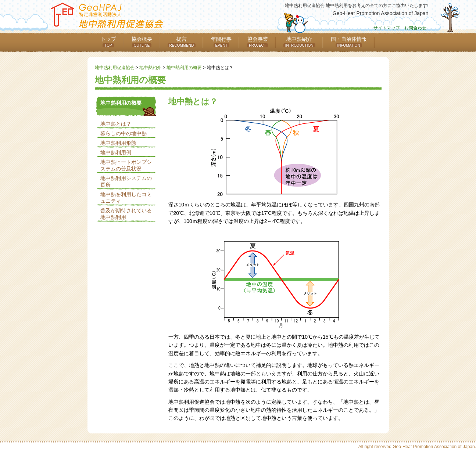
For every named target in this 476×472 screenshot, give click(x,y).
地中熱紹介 (299, 42)
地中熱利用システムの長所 (126, 181)
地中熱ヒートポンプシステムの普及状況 (126, 165)
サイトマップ (387, 28)
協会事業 (257, 42)
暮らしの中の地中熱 (124, 133)
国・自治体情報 (349, 42)
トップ (108, 42)
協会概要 (142, 42)
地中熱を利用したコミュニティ (126, 198)
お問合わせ (415, 28)
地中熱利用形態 (118, 143)
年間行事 (221, 42)
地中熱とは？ (116, 124)
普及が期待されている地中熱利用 (126, 214)
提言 (182, 42)
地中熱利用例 (116, 152)
